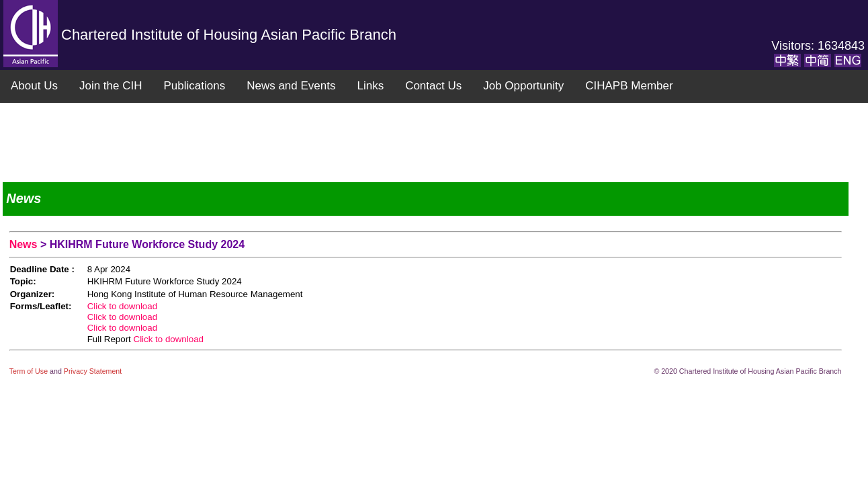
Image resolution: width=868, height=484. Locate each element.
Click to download (122, 306)
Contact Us (433, 86)
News (25, 244)
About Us (34, 86)
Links (370, 86)
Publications (194, 86)
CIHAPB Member (629, 86)
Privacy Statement (93, 371)
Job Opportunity (523, 86)
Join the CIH (111, 86)
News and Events (291, 86)
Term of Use (30, 371)
